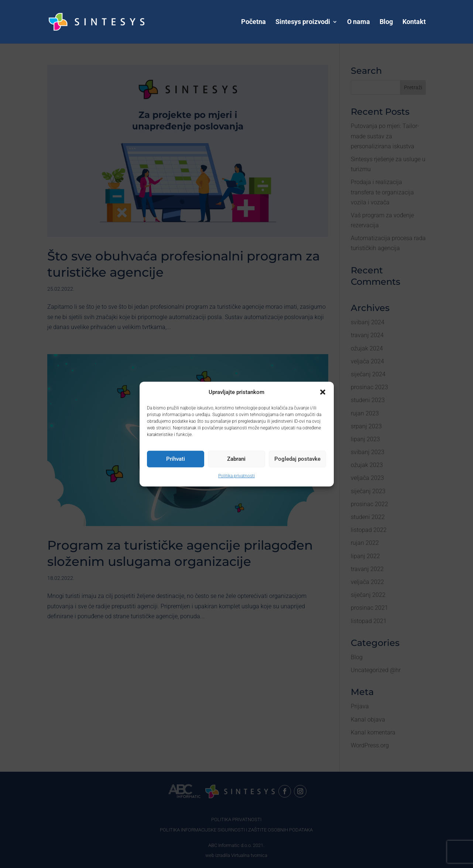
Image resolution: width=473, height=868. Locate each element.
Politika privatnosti (236, 476)
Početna (253, 22)
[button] (323, 392)
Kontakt (414, 22)
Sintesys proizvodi (303, 22)
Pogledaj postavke (297, 459)
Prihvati (176, 459)
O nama (359, 22)
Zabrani (236, 459)
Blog (386, 22)
